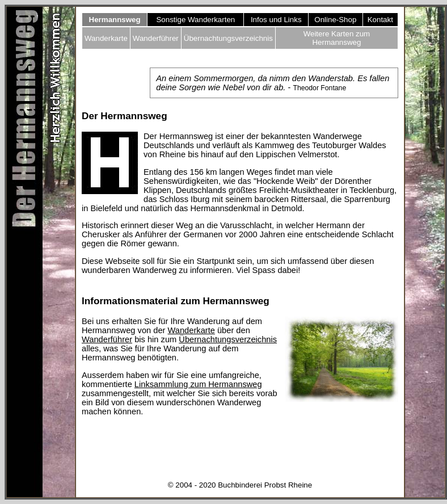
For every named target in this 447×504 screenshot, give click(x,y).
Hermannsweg (115, 20)
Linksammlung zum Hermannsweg (198, 384)
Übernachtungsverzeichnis (228, 38)
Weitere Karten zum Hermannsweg (337, 38)
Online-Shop (335, 20)
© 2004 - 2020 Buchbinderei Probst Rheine (240, 485)
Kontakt (380, 20)
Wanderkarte (106, 38)
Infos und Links (276, 20)
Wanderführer (156, 38)
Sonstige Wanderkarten (195, 20)
